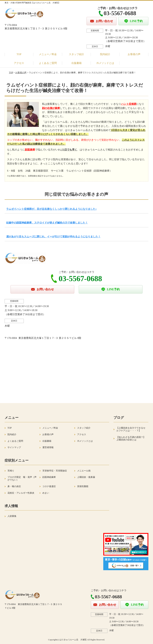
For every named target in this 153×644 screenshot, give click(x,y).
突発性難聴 (83, 486)
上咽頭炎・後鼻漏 (86, 477)
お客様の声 (134, 54)
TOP (19, 54)
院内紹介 (105, 54)
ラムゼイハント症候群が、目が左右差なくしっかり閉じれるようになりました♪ (51, 209)
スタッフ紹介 (76, 54)
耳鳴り (11, 471)
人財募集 (12, 516)
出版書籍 (76, 63)
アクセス (19, 63)
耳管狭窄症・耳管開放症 (55, 471)
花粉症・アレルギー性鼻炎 (21, 493)
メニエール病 (84, 471)
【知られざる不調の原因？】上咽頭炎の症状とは (131, 439)
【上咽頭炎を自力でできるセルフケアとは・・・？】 (131, 429)
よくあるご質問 (48, 63)
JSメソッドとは (105, 63)
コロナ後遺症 (49, 486)
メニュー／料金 (48, 54)
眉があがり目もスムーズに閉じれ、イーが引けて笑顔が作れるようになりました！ (53, 237)
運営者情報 (48, 447)
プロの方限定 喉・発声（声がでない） (22, 478)
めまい (46, 493)
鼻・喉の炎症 (14, 486)
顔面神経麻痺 (49, 477)
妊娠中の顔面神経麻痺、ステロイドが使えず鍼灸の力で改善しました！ (47, 223)
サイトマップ (14, 447)
